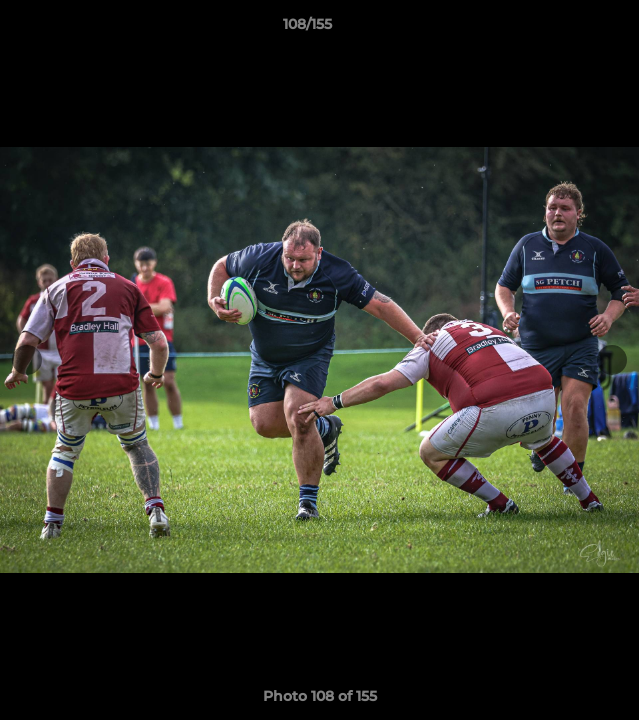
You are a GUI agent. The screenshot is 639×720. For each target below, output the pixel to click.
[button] (567, 29)
